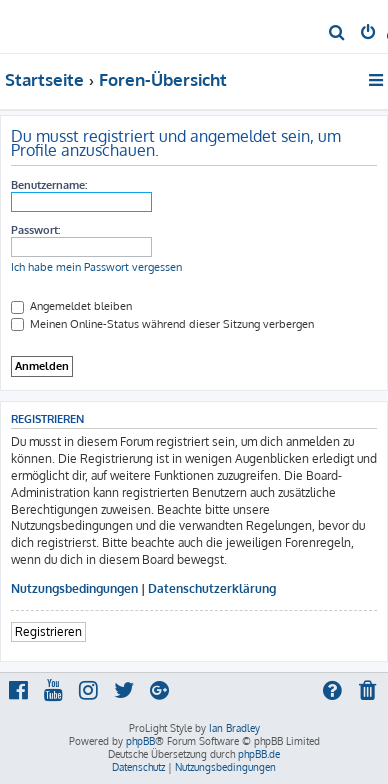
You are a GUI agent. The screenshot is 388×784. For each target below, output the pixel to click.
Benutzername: (49, 185)
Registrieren (48, 631)
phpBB (140, 741)
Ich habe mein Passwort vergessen (96, 267)
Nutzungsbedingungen (74, 588)
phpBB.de (259, 754)
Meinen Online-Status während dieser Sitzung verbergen (162, 324)
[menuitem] (337, 34)
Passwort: (35, 230)
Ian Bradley (234, 728)
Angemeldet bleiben (71, 306)
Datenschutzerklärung (212, 588)
